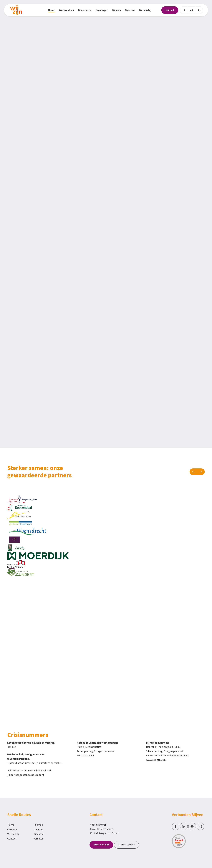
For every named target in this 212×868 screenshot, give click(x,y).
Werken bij (13, 834)
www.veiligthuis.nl (156, 760)
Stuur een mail (101, 845)
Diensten (38, 834)
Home (11, 825)
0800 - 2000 (174, 747)
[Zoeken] (183, 10)
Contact (12, 839)
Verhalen (38, 839)
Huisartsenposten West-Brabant (26, 775)
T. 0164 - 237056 (126, 845)
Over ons (12, 830)
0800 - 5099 (87, 756)
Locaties (38, 830)
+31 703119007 (180, 756)
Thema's (38, 825)
